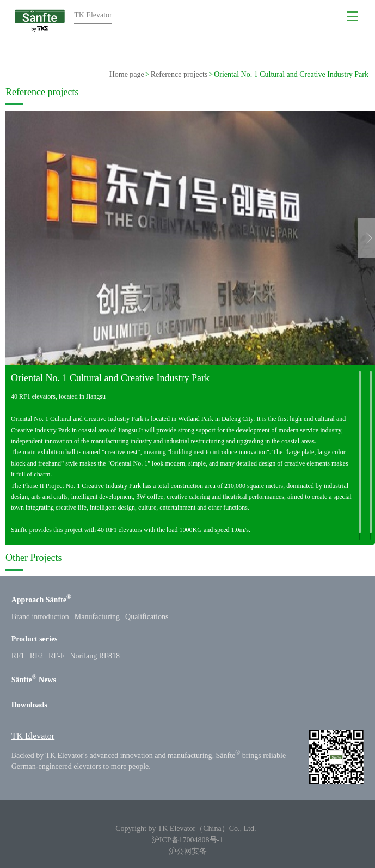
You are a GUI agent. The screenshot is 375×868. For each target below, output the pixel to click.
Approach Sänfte (41, 600)
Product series (35, 639)
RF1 (18, 656)
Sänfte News (34, 680)
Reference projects (179, 74)
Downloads (29, 705)
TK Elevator (33, 736)
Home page (127, 74)
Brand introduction (40, 617)
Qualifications (147, 617)
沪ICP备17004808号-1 (187, 840)
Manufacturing (97, 617)
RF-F (57, 656)
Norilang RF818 (95, 656)
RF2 (36, 656)
